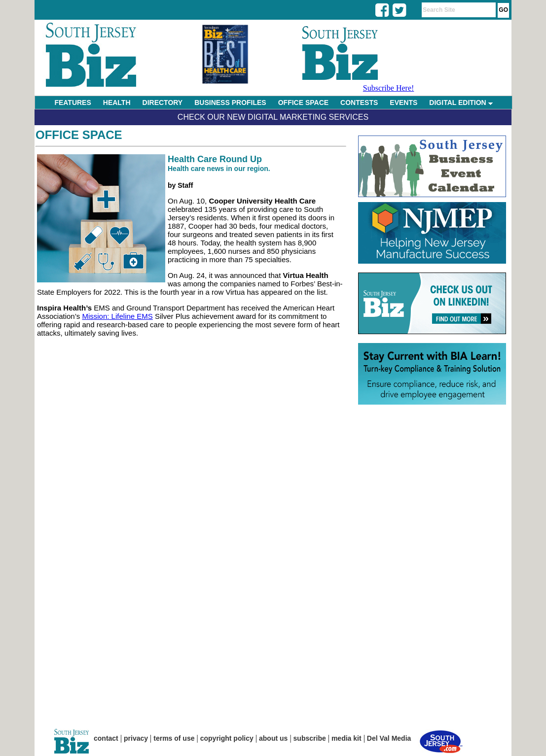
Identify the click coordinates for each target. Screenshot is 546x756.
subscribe (310, 738)
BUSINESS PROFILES (230, 103)
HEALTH (117, 103)
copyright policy (227, 738)
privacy (136, 738)
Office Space (79, 135)
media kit (346, 738)
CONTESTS (359, 103)
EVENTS (403, 103)
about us (273, 738)
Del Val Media (389, 738)
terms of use (174, 738)
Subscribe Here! (389, 88)
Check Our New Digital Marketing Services (273, 117)
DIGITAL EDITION (461, 103)
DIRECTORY (163, 103)
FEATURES (73, 103)
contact (106, 738)
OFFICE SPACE (303, 103)
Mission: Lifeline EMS (117, 316)
